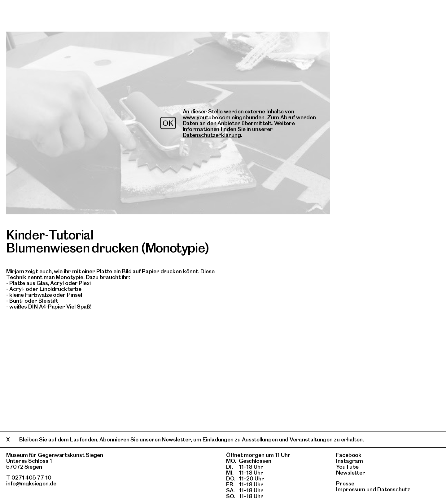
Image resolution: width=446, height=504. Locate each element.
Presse (345, 483)
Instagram (350, 461)
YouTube (347, 467)
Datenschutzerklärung (212, 135)
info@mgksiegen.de (31, 483)
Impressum (351, 489)
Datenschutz (394, 489)
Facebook (349, 455)
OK (168, 123)
